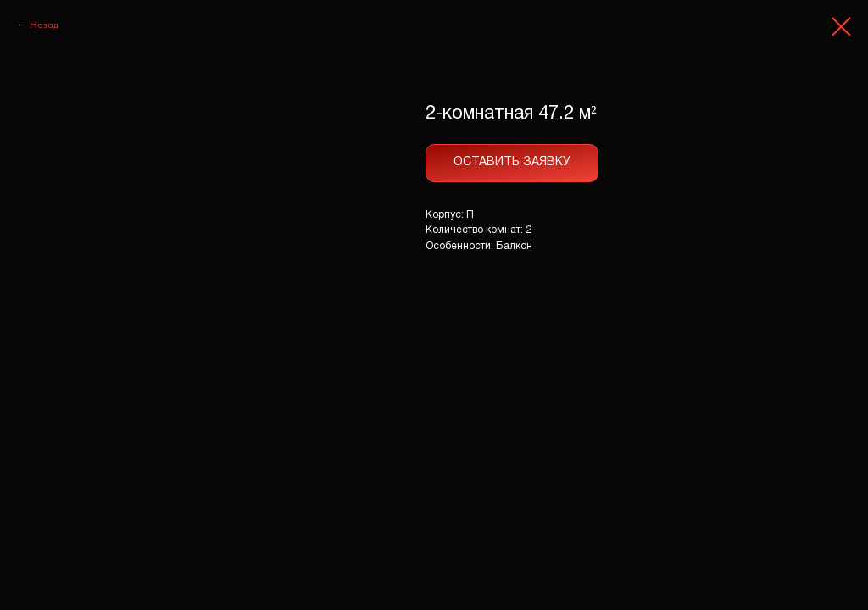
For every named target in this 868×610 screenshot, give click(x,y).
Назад (44, 25)
